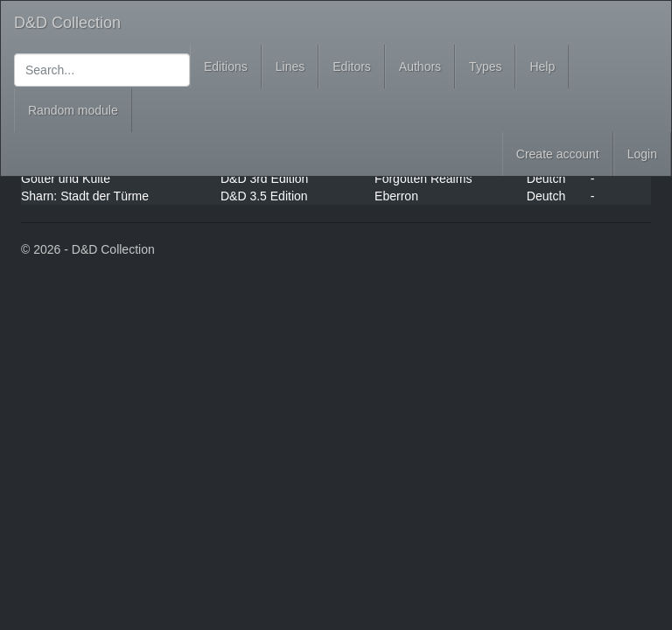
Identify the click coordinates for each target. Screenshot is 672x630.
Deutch (546, 178)
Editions (226, 66)
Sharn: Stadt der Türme (85, 196)
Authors (420, 66)
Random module (73, 110)
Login (642, 154)
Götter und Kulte (66, 178)
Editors (352, 66)
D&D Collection (67, 23)
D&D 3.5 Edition (264, 196)
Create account (558, 154)
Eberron (396, 196)
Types (485, 66)
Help (542, 66)
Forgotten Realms (423, 178)
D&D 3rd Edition (264, 178)
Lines (290, 66)
